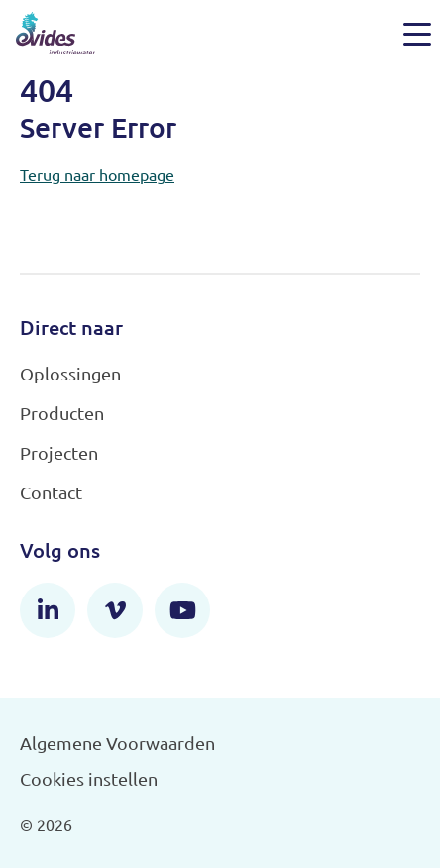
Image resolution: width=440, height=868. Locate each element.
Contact (51, 492)
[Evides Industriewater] (55, 34)
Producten (62, 413)
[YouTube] (182, 610)
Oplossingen (70, 373)
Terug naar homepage (97, 174)
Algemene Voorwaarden (117, 743)
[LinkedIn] (48, 610)
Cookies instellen (89, 778)
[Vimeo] (115, 610)
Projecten (59, 452)
